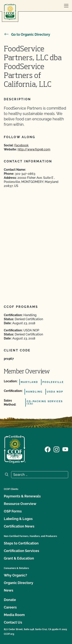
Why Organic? (15, 575)
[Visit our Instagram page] (56, 449)
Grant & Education (19, 558)
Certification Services (22, 551)
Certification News (19, 526)
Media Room (14, 615)
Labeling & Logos (18, 519)
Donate (10, 600)
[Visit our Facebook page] (48, 449)
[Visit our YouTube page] (65, 449)
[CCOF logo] (10, 12)
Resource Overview (20, 504)
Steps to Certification (21, 543)
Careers (10, 607)
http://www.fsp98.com (34, 149)
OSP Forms (13, 511)
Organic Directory (19, 583)
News (9, 590)
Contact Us (13, 622)
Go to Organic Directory (27, 34)
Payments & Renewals (22, 496)
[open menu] (66, 6)
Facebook (22, 145)
